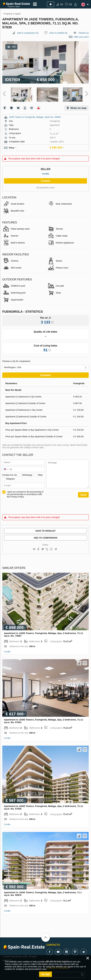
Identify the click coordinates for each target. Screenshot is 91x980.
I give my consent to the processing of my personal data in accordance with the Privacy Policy (25, 493)
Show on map (78, 107)
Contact (46, 180)
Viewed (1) (84, 33)
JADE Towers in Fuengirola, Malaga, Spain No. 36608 (35, 116)
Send (83, 494)
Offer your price (81, 37)
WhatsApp (27, 474)
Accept (45, 974)
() (62, 4)
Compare (45, 374)
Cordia (45, 173)
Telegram (10, 478)
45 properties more (46, 187)
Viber (40, 474)
